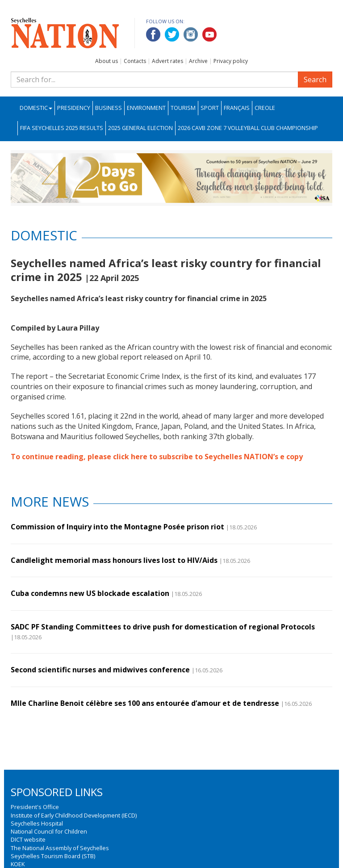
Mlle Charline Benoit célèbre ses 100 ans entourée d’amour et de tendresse (145, 703)
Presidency (74, 108)
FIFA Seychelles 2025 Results (62, 128)
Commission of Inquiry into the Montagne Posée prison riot (117, 527)
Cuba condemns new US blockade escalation (90, 593)
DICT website (28, 839)
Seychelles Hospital (37, 823)
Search (315, 80)
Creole (265, 108)
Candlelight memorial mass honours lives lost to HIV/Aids (114, 560)
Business (109, 108)
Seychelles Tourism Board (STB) (53, 856)
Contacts (135, 61)
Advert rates (167, 61)
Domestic (36, 108)
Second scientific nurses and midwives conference (100, 670)
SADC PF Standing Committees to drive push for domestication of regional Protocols (163, 627)
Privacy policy (231, 61)
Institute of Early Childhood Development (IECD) (74, 815)
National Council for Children (49, 831)
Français (237, 108)
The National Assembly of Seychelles (60, 848)
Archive (198, 61)
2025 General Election (140, 128)
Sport (210, 108)
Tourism (183, 108)
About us (107, 61)
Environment (146, 108)
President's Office (35, 807)
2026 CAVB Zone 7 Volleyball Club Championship (248, 128)
